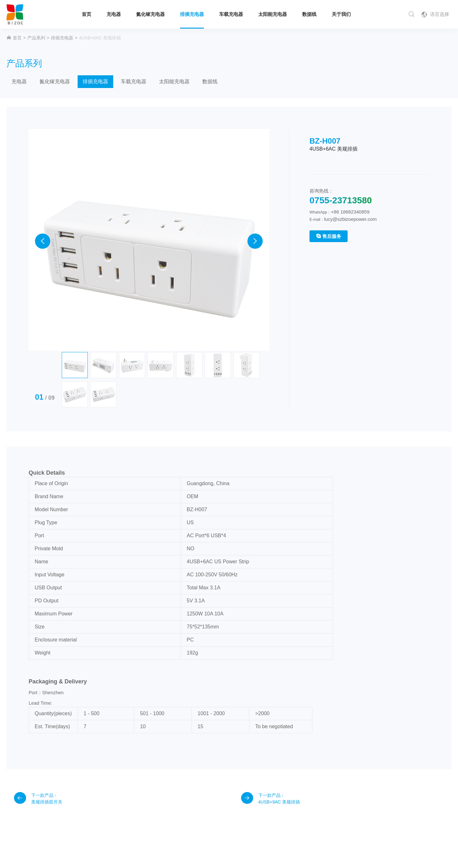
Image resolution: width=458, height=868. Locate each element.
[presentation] (43, 201)
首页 (87, 14)
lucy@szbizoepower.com (350, 219)
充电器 (114, 14)
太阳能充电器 (273, 14)
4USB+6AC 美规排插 (100, 38)
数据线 (309, 14)
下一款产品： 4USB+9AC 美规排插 (271, 698)
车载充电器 (231, 14)
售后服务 (329, 236)
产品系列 (36, 38)
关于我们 (341, 14)
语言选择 (435, 15)
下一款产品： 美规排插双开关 (38, 698)
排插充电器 (192, 14)
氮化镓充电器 (150, 14)
